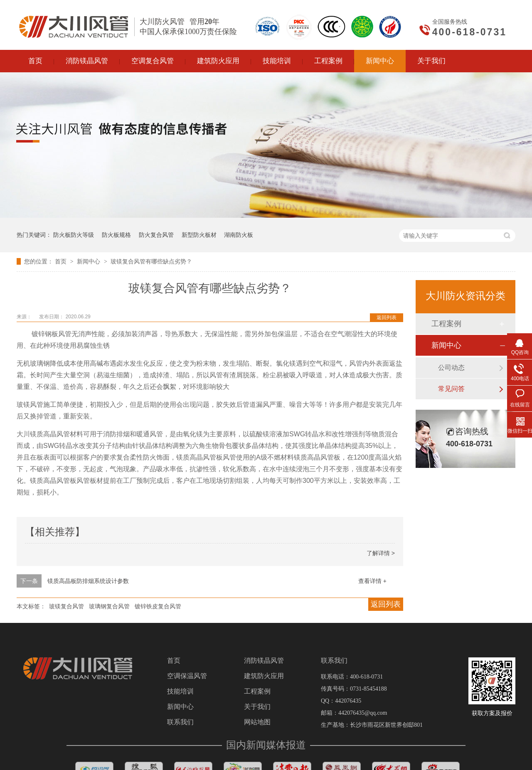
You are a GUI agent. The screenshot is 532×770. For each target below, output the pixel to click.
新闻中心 (89, 261)
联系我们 (180, 722)
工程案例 (446, 324)
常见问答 (451, 389)
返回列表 (387, 317)
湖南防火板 (239, 235)
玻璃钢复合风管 (109, 606)
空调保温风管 (187, 676)
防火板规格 (116, 235)
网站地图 (257, 722)
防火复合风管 (156, 235)
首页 (62, 261)
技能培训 (180, 691)
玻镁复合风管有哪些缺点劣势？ (151, 261)
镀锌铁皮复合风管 (158, 606)
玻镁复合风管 (66, 606)
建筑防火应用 (264, 676)
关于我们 (257, 707)
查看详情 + (372, 581)
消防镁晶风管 (264, 661)
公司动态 (451, 368)
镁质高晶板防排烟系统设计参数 (88, 581)
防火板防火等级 (74, 235)
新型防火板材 (199, 235)
